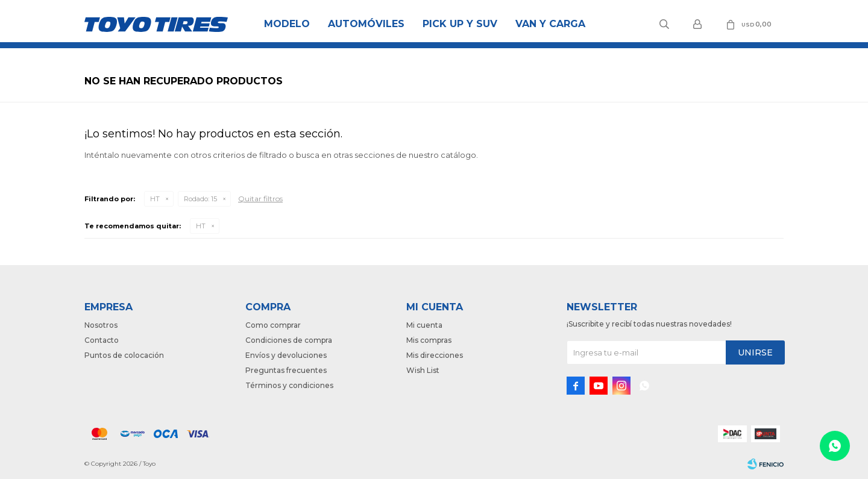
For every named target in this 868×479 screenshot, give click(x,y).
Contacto (102, 340)
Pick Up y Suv (460, 24)
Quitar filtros (260, 199)
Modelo (287, 24)
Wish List (423, 370)
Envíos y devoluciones (286, 355)
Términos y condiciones (289, 385)
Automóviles (366, 24)
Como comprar (273, 325)
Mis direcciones (435, 355)
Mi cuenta (424, 325)
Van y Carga (550, 24)
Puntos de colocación (124, 355)
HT (155, 199)
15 (200, 199)
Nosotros (101, 325)
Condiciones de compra (289, 340)
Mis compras (429, 340)
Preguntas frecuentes (286, 370)
